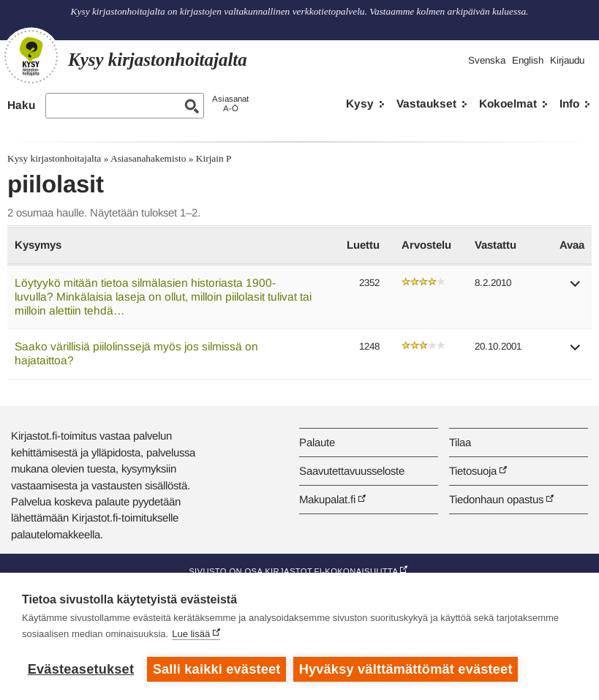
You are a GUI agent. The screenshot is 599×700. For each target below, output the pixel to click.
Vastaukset (426, 104)
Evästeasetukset (81, 669)
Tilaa (460, 442)
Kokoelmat (508, 104)
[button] (576, 289)
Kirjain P (214, 158)
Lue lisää (191, 634)
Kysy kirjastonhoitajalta (54, 158)
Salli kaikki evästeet (217, 669)
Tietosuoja (473, 471)
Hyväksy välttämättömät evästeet (406, 669)
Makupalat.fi (327, 499)
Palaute (317, 442)
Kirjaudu (567, 60)
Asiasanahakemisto (148, 158)
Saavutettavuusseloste (352, 471)
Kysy (360, 104)
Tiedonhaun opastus (496, 499)
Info (569, 104)
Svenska (487, 60)
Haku (21, 105)
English (528, 60)
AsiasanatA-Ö (230, 104)
